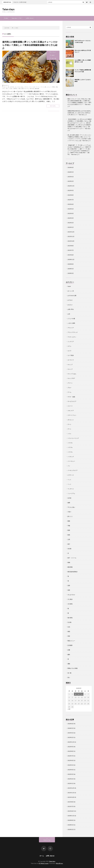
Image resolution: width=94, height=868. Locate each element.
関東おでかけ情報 (73, 668)
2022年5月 (71, 209)
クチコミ (26, 87)
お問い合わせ (30, 18)
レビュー (49, 87)
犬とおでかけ (71, 595)
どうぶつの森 (71, 318)
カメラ (69, 351)
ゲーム (69, 392)
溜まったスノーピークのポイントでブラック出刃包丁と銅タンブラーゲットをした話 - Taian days (79, 139)
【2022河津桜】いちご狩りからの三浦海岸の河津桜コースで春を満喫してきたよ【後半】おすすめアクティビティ (80, 121)
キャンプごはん (72, 374)
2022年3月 (71, 218)
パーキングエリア (73, 470)
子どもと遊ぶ (71, 507)
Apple (69, 286)
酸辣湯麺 (37, 89)
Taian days (8, 9)
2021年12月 (71, 232)
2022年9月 (71, 190)
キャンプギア (71, 378)
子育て (69, 512)
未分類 (69, 549)
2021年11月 (71, 236)
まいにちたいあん (19, 87)
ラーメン (38, 87)
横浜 (20, 89)
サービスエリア (72, 401)
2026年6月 (71, 167)
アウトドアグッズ (73, 332)
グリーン (70, 383)
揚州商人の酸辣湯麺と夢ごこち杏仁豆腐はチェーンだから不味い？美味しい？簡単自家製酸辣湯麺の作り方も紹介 (30, 45)
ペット (69, 480)
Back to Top (47, 840)
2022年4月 (71, 213)
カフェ (69, 346)
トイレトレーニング (73, 438)
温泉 (69, 585)
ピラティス (71, 475)
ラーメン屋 (43, 87)
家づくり (70, 516)
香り (69, 677)
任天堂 (69, 498)
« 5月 (69, 709)
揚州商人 (16, 89)
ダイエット (71, 420)
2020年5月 (71, 269)
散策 (69, 530)
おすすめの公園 (72, 295)
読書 (69, 650)
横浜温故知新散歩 (73, 572)
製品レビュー (71, 641)
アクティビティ (72, 337)
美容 (69, 636)
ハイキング (71, 457)
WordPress (60, 863)
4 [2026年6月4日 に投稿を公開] (79, 694)
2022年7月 (71, 200)
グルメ (54, 52)
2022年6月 (71, 204)
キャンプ (70, 365)
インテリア (71, 342)
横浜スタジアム (25, 89)
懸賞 (69, 521)
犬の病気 (70, 604)
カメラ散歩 (71, 355)
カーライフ (71, 360)
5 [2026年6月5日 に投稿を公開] (82, 694)
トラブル (70, 443)
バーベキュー (71, 461)
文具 (69, 539)
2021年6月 (71, 255)
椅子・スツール (72, 558)
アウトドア (71, 328)
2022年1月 (71, 227)
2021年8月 (71, 246)
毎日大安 (32, 89)
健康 (69, 503)
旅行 (53, 55)
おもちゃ (70, 305)
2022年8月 (71, 195)
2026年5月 (71, 172)
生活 (69, 627)
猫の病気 (70, 618)
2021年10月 (71, 241)
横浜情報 (70, 567)
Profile (6, 18)
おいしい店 (6, 87)
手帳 (69, 526)
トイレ (69, 434)
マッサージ (71, 489)
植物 (69, 562)
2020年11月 (71, 259)
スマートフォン (72, 415)
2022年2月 (71, 223)
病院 (69, 631)
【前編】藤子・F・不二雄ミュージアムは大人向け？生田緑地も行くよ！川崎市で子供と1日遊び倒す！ (79, 147)
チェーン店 (32, 87)
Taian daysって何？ (17, 18)
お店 (69, 314)
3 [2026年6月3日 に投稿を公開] (76, 694)
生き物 (69, 622)
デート (69, 424)
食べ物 (54, 58)
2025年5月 (71, 177)
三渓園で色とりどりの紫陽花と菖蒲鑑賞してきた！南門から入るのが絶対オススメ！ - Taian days (79, 103)
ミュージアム (71, 493)
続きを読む (53, 106)
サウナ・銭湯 (71, 397)
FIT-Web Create (44, 863)
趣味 (69, 654)
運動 (69, 664)
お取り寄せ (71, 309)
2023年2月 (71, 181)
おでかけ (70, 300)
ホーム (42, 856)
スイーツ (70, 406)
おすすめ (12, 87)
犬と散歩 (70, 599)
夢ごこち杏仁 (9, 89)
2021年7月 (71, 250)
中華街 (53, 87)
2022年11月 (71, 186)
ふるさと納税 (71, 323)
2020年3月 (71, 273)
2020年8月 (71, 264)
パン (69, 466)
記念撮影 (70, 645)
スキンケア (71, 411)
